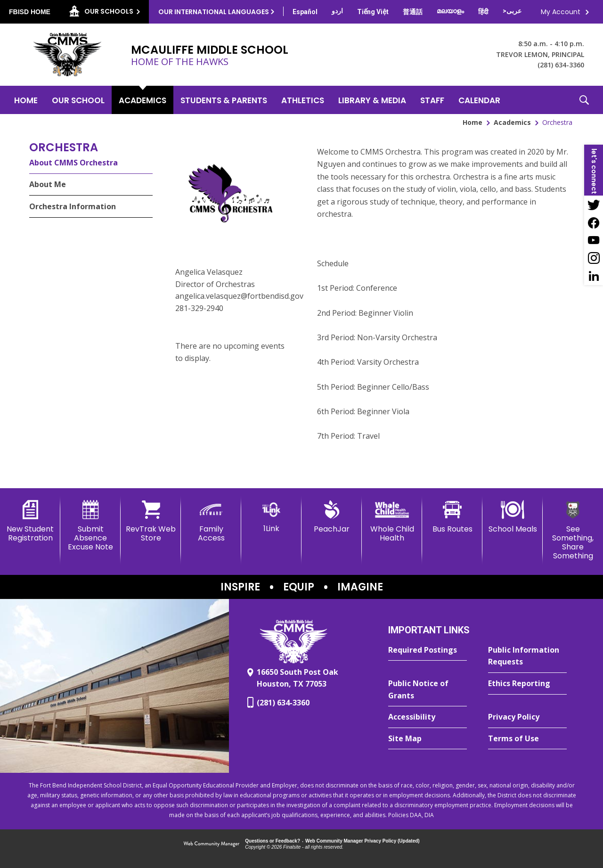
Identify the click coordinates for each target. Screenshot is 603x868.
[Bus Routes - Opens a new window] (452, 517)
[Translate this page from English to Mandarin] (413, 12)
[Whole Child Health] (392, 521)
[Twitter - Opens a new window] (594, 205)
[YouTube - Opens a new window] (594, 240)
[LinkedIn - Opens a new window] (594, 276)
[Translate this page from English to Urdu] (337, 11)
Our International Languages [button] (214, 12)
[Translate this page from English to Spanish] (305, 12)
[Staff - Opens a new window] (432, 100)
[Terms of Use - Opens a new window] (527, 739)
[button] (584, 100)
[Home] (26, 100)
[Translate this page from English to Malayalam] (450, 11)
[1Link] (271, 517)
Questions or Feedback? (273, 841)
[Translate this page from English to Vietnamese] (373, 12)
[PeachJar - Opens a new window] (332, 517)
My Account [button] (561, 12)
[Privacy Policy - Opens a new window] (527, 717)
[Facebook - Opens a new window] (594, 222)
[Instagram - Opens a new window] (594, 258)
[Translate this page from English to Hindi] (483, 12)
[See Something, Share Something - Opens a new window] (573, 531)
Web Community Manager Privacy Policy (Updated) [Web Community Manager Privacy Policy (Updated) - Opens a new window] (363, 841)
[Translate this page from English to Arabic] (512, 11)
